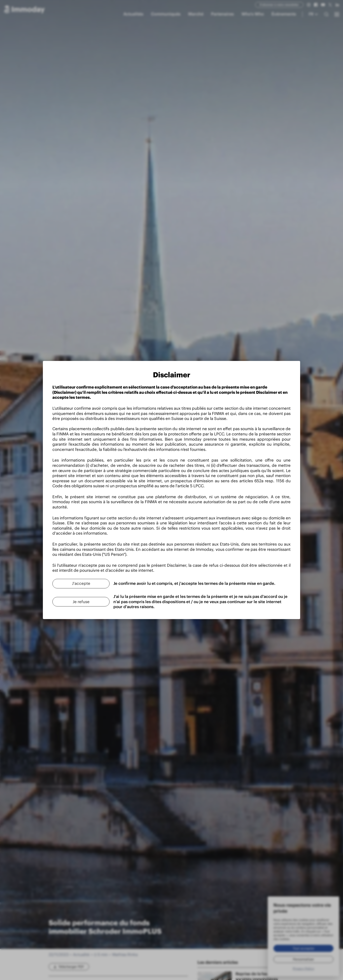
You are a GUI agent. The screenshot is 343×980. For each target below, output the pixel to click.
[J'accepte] (81, 584)
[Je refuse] (81, 602)
